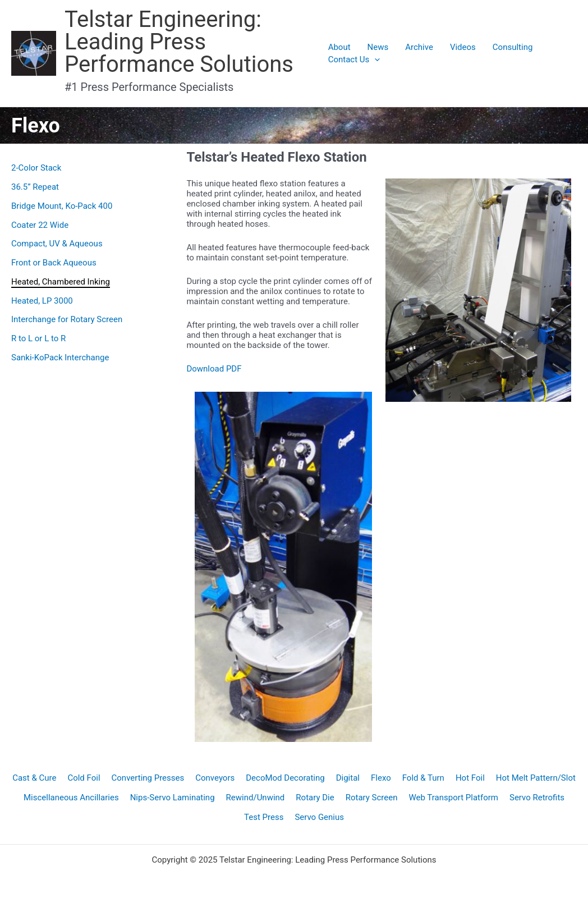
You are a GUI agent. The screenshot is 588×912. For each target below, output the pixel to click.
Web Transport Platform (453, 798)
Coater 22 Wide (40, 225)
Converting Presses (148, 778)
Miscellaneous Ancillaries (71, 798)
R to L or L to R (38, 338)
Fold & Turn (423, 778)
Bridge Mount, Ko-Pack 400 (62, 206)
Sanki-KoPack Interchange (60, 358)
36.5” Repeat (35, 187)
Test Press (264, 817)
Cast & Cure (34, 778)
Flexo (381, 778)
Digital (348, 778)
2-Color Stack (36, 168)
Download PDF (214, 369)
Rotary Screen (372, 798)
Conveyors (215, 778)
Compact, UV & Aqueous (57, 244)
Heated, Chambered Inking (61, 282)
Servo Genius (319, 817)
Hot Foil (470, 778)
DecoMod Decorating (285, 778)
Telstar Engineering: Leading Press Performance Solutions (179, 42)
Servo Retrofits (537, 798)
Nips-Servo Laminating (173, 798)
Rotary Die (315, 798)
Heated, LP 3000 (42, 301)
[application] (375, 59)
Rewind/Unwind (256, 798)
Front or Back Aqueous (54, 263)
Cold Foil (84, 778)
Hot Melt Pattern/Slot (536, 778)
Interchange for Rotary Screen (67, 319)
